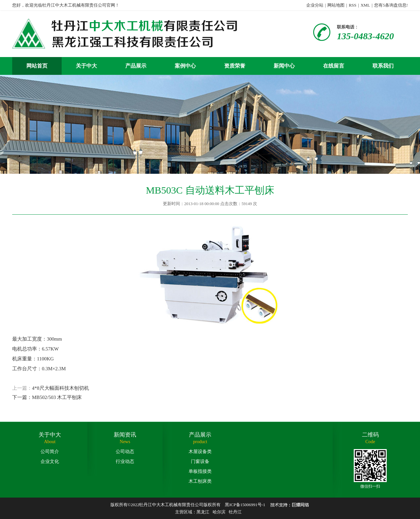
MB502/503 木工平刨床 (57, 397)
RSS (353, 5)
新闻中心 (284, 66)
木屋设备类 (200, 452)
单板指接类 (200, 471)
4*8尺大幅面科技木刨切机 (60, 388)
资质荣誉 (235, 66)
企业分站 (315, 5)
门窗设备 (200, 461)
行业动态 (125, 461)
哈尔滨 (219, 512)
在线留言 (334, 66)
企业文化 (50, 461)
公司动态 (125, 452)
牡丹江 (235, 512)
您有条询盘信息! (391, 5)
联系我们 (383, 66)
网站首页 (37, 66)
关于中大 (86, 66)
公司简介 (50, 452)
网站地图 (336, 5)
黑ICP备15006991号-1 (245, 505)
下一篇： (22, 397)
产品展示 (136, 66)
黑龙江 (203, 512)
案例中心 (185, 66)
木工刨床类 (200, 481)
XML (365, 5)
